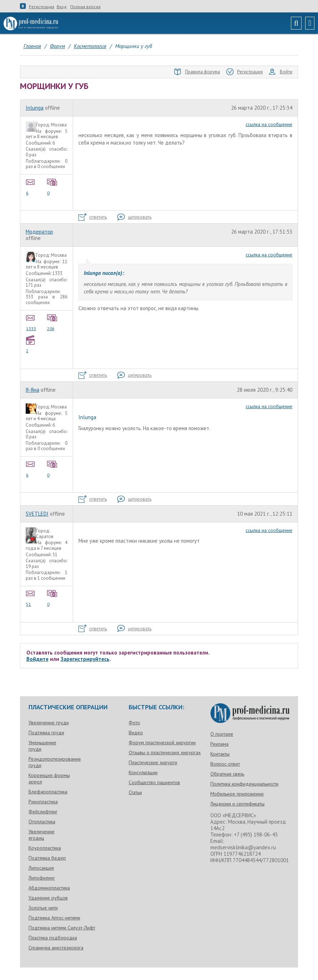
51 (31, 598)
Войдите (37, 659)
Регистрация (42, 7)
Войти (281, 72)
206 (52, 322)
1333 (31, 322)
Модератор (39, 232)
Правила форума (197, 72)
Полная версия (85, 7)
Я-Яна (32, 390)
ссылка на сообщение (269, 124)
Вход (62, 7)
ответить (93, 217)
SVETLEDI (37, 514)
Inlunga (35, 108)
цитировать (134, 217)
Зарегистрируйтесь (85, 659)
